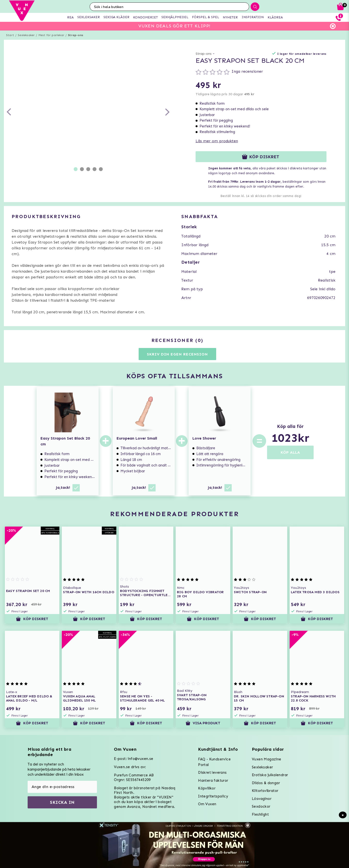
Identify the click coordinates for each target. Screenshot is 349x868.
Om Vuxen (207, 804)
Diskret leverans (212, 773)
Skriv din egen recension (177, 354)
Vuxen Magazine (267, 759)
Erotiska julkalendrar (270, 775)
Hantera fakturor (213, 781)
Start (10, 35)
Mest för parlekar (51, 35)
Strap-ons (75, 35)
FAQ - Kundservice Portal (214, 762)
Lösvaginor (262, 799)
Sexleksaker (26, 35)
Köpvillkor (207, 788)
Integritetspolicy (213, 796)
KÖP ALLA (290, 452)
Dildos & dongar (266, 783)
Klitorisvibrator (265, 791)
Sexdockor (261, 806)
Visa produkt (203, 723)
